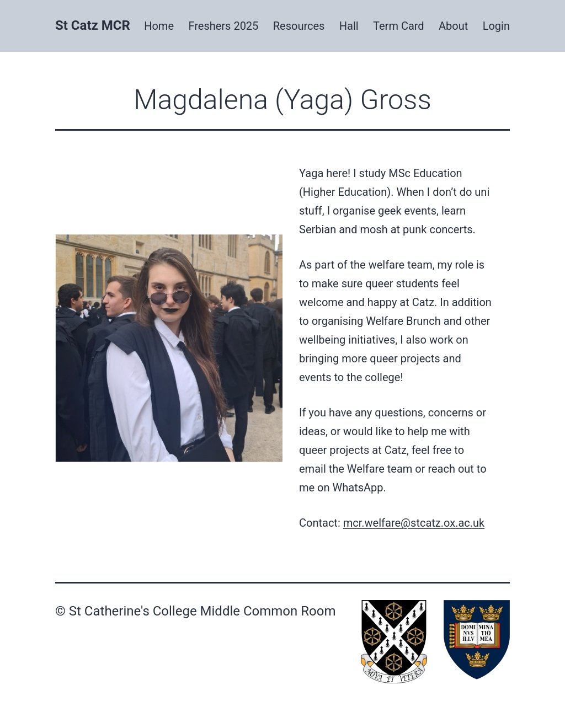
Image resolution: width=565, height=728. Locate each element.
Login (496, 26)
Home (159, 26)
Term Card (399, 26)
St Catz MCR (93, 25)
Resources (299, 26)
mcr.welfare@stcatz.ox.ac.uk (414, 523)
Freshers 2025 (223, 26)
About (453, 26)
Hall (349, 26)
